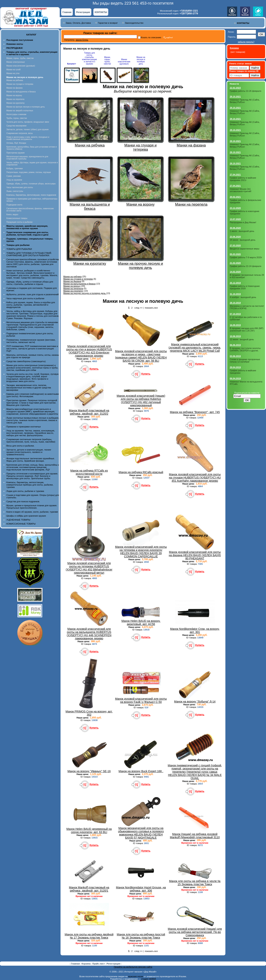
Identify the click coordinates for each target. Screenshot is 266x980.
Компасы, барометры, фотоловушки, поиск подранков (31, 195)
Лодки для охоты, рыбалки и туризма (25, 491)
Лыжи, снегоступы (15, 191)
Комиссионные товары (17, 218)
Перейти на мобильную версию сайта (133, 967)
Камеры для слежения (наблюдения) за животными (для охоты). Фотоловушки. (33, 395)
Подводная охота (14, 205)
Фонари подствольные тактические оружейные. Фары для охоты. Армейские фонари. (31, 460)
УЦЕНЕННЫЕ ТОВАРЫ (18, 520)
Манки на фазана (14, 88)
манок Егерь (82, 40)
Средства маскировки (16, 126)
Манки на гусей (13, 70)
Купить (94, 369)
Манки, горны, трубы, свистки (20, 58)
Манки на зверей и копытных (20, 111)
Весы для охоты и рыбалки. (20, 446)
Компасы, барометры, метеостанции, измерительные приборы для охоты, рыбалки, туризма (30, 485)
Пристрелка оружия (15, 153)
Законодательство (134, 23)
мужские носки (136, 976)
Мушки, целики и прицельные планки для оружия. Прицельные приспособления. (32, 507)
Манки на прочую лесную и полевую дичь (26, 107)
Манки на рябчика (15, 80)
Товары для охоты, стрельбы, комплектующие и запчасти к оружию (89, 58)
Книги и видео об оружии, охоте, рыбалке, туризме (32, 512)
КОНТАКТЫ (101, 12)
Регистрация (83, 12)
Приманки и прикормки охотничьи (23, 427)
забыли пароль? (246, 42)
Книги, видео (12, 214)
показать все (151, 308)
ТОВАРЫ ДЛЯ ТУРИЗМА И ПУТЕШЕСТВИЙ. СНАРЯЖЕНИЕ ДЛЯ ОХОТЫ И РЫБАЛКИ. (29, 254)
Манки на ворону (14, 95)
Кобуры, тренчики (15, 169)
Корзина (86, 964)
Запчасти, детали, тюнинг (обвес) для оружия (27, 129)
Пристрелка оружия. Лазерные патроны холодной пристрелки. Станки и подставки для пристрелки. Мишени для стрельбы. (32, 403)
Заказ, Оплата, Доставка (78, 23)
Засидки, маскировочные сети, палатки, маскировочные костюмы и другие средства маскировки (29, 388)
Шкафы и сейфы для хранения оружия (26, 516)
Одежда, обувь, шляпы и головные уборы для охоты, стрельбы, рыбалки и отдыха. (30, 283)
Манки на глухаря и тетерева (20, 84)
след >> (138, 308)
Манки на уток (13, 73)
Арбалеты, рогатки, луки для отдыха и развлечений (32, 294)
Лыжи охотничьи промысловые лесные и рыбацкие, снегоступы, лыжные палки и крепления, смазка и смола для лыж (33, 420)
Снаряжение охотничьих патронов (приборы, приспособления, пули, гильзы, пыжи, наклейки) (31, 441)
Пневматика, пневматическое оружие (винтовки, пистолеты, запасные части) (31, 341)
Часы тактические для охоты (20, 187)
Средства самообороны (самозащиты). (26, 361)
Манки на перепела (15, 99)
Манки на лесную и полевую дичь (141, 61)
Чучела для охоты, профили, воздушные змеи (28, 122)
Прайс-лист (99, 964)
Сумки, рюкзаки (14, 176)
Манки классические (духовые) (21, 66)
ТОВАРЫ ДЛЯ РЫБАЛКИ (19, 249)
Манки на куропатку (15, 103)
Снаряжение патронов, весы (20, 133)
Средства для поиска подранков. (23, 501)
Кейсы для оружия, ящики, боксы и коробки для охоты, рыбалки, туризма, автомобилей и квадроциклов (31, 305)
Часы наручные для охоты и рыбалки (25, 298)
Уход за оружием (14, 180)
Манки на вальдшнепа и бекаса (21, 92)
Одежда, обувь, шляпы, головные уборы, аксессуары (31, 184)
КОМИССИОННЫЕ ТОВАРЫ (21, 524)
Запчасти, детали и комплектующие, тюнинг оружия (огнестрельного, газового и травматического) (29, 452)
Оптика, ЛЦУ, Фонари (16, 143)
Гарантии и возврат (108, 23)
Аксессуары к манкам (16, 114)
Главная (67, 12)
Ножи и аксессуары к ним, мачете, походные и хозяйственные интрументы (28, 138)
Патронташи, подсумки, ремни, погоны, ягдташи (29, 172)
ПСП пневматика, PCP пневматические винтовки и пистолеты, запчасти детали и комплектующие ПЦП (32, 349)
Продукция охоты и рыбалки (19, 222)
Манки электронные (16, 62)
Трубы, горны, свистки (17, 118)
